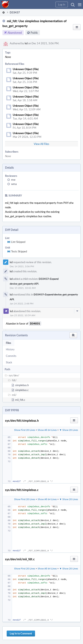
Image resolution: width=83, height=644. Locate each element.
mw (13, 180)
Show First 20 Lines (25, 430)
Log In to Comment (21, 633)
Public (34, 33)
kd (26, 43)
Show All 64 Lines (47, 430)
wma (14, 184)
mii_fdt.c (20, 400)
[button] (80, 4)
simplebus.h (22, 385)
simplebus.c (22, 390)
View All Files (41, 144)
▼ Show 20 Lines (69, 430)
